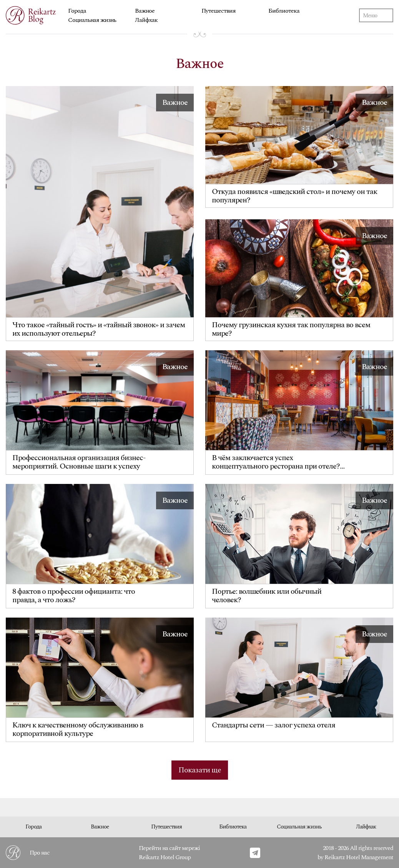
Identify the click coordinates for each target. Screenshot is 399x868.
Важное (145, 11)
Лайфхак (146, 20)
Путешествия (219, 11)
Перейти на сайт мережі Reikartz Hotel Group (169, 853)
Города (77, 11)
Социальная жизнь (92, 20)
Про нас (40, 853)
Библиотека (284, 11)
